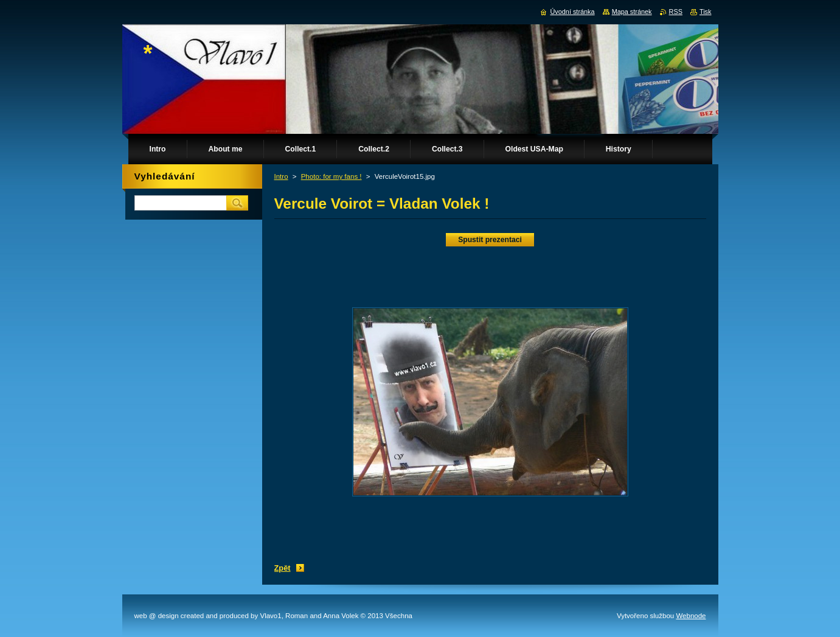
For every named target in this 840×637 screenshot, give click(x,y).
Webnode (691, 616)
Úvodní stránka (572, 12)
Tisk (706, 12)
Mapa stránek (632, 12)
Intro (281, 176)
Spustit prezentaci (490, 240)
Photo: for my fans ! (331, 176)
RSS (676, 12)
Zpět (283, 568)
